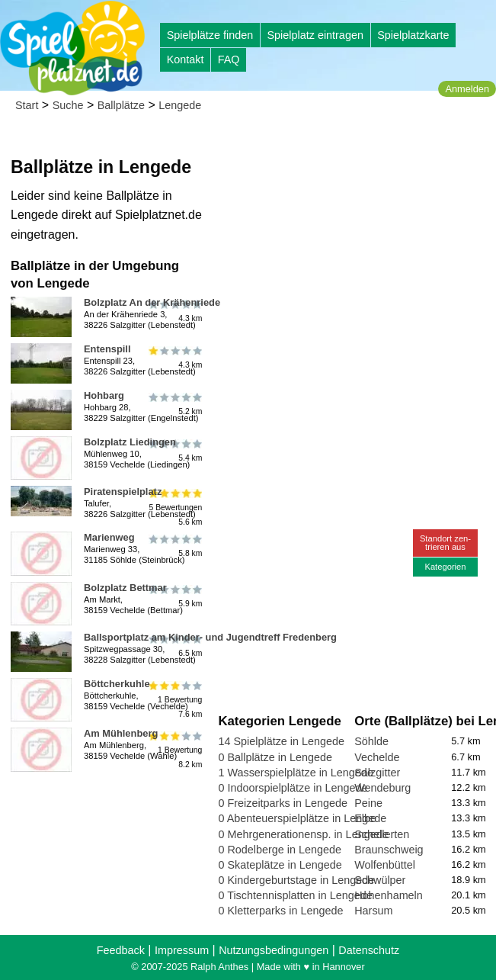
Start (27, 105)
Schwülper (380, 880)
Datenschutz (369, 950)
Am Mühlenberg (121, 733)
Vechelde (377, 757)
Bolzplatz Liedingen (130, 442)
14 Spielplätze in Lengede (281, 741)
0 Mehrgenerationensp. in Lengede (303, 834)
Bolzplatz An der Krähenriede (152, 302)
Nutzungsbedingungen (274, 950)
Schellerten (382, 834)
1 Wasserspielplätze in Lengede (295, 773)
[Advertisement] (354, 229)
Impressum (182, 950)
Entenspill (107, 349)
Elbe (365, 818)
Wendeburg (382, 788)
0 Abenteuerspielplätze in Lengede (302, 818)
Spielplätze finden (210, 35)
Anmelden (467, 89)
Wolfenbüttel (385, 865)
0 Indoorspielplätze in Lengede (293, 788)
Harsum (373, 911)
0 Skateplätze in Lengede (280, 865)
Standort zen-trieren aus (445, 543)
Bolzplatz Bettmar (125, 588)
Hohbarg (104, 395)
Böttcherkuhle (117, 684)
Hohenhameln (389, 895)
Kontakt (186, 59)
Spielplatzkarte (413, 35)
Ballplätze (121, 105)
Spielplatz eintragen (315, 35)
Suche (68, 105)
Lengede (180, 105)
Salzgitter (377, 773)
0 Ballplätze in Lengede (275, 757)
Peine (368, 803)
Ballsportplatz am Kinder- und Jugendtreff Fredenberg (210, 637)
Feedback (121, 950)
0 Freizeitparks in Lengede (283, 803)
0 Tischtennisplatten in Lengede (295, 895)
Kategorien (445, 567)
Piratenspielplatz (123, 492)
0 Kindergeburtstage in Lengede (296, 880)
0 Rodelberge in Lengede (280, 850)
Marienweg (109, 537)
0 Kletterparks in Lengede (280, 911)
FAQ (229, 59)
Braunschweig (389, 850)
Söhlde (371, 741)
